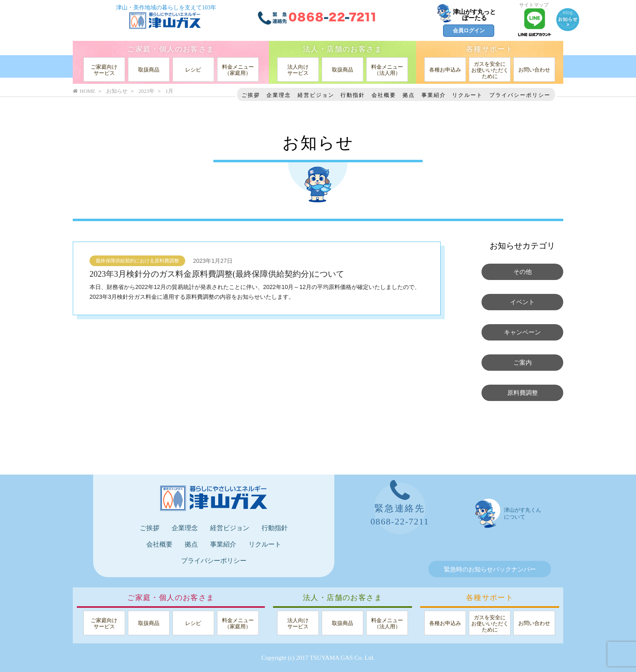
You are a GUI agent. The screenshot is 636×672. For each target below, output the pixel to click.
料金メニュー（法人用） (387, 70)
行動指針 (353, 95)
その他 (523, 272)
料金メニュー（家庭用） (238, 70)
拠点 (409, 95)
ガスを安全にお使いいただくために (490, 70)
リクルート (467, 95)
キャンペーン (522, 332)
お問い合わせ (534, 70)
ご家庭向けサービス (104, 70)
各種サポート (490, 49)
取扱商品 (149, 70)
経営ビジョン (316, 95)
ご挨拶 (251, 95)
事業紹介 (434, 95)
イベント (522, 302)
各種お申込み (445, 70)
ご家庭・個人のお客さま (171, 49)
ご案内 (523, 363)
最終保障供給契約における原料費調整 (137, 261)
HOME (84, 91)
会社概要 (384, 95)
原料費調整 (523, 393)
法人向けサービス (298, 70)
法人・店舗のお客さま (343, 49)
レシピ (193, 70)
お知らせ (117, 91)
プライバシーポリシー (520, 95)
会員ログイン (469, 30)
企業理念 (279, 95)
